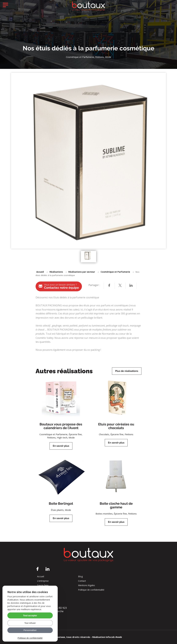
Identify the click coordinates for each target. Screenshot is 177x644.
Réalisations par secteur (82, 272)
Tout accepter (30, 616)
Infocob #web (114, 637)
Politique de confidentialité (91, 590)
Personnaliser (30, 630)
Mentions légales (87, 585)
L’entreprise (43, 581)
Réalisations (56, 272)
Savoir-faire (43, 585)
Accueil (40, 272)
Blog (80, 576)
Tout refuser (30, 623)
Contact (82, 581)
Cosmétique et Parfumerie (115, 272)
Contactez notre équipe (59, 286)
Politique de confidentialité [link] (30, 638)
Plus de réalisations (127, 371)
